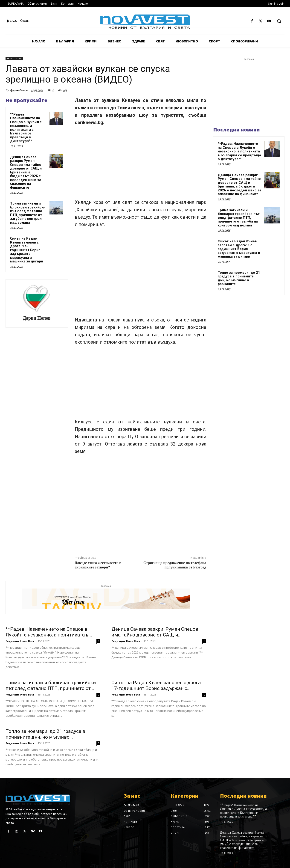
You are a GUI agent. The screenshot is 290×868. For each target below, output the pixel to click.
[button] (279, 21)
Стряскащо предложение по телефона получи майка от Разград (175, 565)
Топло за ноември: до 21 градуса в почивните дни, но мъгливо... (45, 734)
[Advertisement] (141, 164)
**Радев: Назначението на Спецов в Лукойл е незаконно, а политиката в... (49, 632)
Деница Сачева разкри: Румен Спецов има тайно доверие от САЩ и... (155, 632)
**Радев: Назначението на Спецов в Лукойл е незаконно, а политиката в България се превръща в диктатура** (26, 128)
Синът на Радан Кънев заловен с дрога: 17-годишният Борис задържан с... (157, 685)
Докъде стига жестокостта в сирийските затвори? (98, 565)
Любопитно (14, 58)
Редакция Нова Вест (20, 641)
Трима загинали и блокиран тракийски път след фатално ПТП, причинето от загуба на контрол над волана (28, 213)
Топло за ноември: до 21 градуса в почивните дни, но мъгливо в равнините (239, 278)
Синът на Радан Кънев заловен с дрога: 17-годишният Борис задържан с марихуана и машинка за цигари (27, 250)
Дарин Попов (19, 90)
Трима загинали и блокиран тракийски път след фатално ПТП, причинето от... (51, 685)
